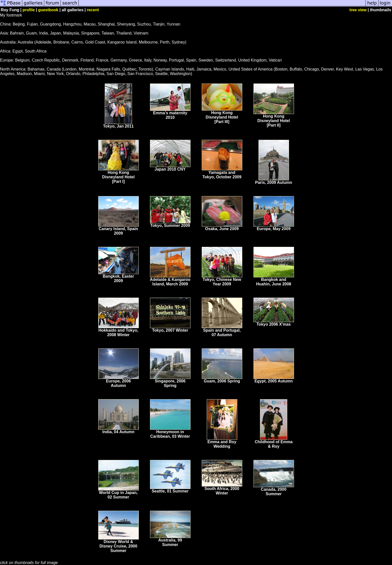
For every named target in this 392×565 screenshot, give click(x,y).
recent (93, 10)
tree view (358, 10)
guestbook (48, 10)
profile (29, 10)
